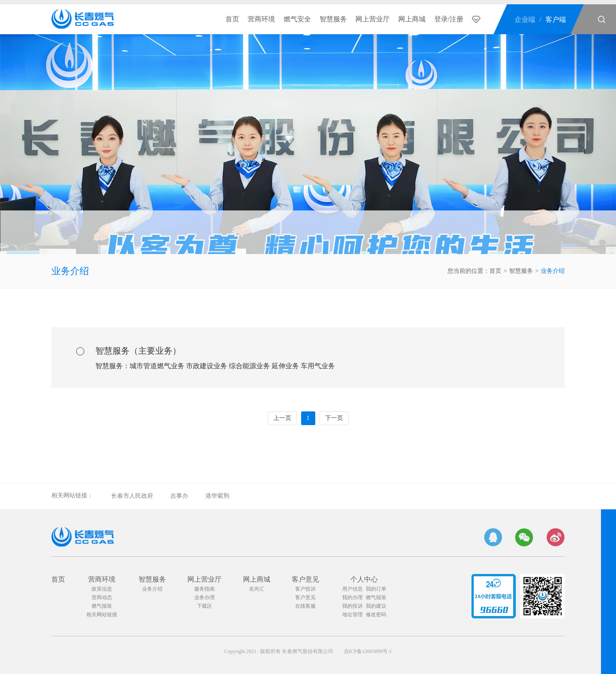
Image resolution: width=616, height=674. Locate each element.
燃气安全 (297, 19)
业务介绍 (70, 271)
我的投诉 (352, 606)
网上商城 (412, 19)
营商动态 (102, 597)
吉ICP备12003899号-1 (368, 651)
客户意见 (305, 579)
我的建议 (376, 606)
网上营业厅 (373, 19)
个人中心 (364, 579)
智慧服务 (333, 19)
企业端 (525, 19)
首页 (232, 19)
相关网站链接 (102, 615)
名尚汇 (257, 589)
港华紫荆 (217, 496)
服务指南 (204, 589)
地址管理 (352, 615)
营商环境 (261, 19)
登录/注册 (449, 19)
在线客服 (305, 606)
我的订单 (376, 589)
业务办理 (204, 597)
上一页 (282, 418)
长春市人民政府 (132, 496)
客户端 (556, 19)
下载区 (204, 606)
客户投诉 (305, 589)
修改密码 (376, 615)
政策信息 (102, 589)
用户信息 (352, 589)
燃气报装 (102, 606)
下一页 (334, 418)
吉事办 (179, 496)
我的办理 (352, 597)
